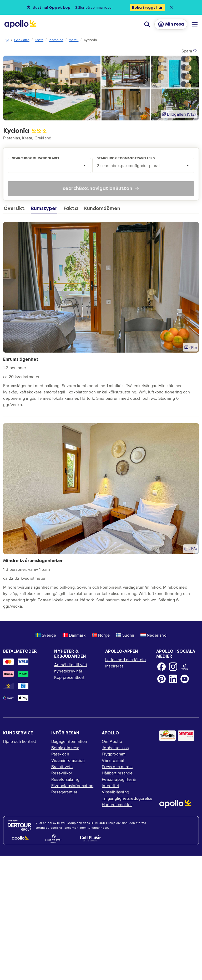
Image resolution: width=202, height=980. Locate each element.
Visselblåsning (115, 792)
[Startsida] (20, 24)
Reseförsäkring (65, 779)
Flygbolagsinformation (72, 786)
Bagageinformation (69, 741)
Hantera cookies (117, 805)
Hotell (74, 40)
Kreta (39, 40)
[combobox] (50, 165)
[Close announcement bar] (171, 7)
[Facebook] (161, 667)
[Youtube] (185, 679)
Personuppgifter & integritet (119, 782)
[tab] (15, 210)
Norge (101, 635)
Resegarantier (64, 792)
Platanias (56, 40)
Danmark (74, 635)
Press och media (117, 767)
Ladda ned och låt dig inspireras (125, 663)
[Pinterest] (161, 679)
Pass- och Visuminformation (68, 757)
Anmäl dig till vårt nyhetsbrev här (71, 668)
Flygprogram (114, 754)
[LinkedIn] (173, 679)
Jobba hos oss (115, 748)
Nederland (153, 635)
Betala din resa (65, 748)
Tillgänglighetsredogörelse (126, 798)
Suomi (125, 635)
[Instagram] (173, 667)
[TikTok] (185, 667)
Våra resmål (113, 760)
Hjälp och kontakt (20, 741)
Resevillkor (62, 773)
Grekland (22, 40)
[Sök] (147, 24)
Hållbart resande (117, 773)
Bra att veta (62, 767)
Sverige (46, 635)
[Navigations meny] (195, 24)
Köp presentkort (69, 677)
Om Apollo (112, 741)
